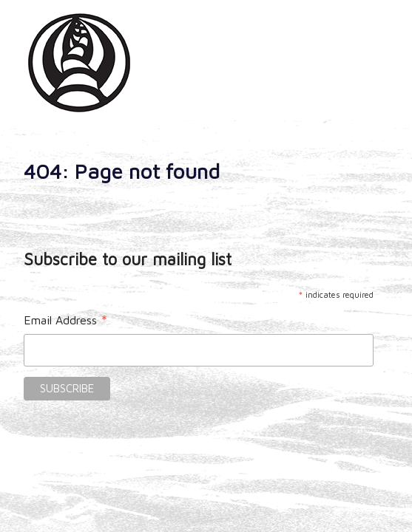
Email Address (66, 321)
